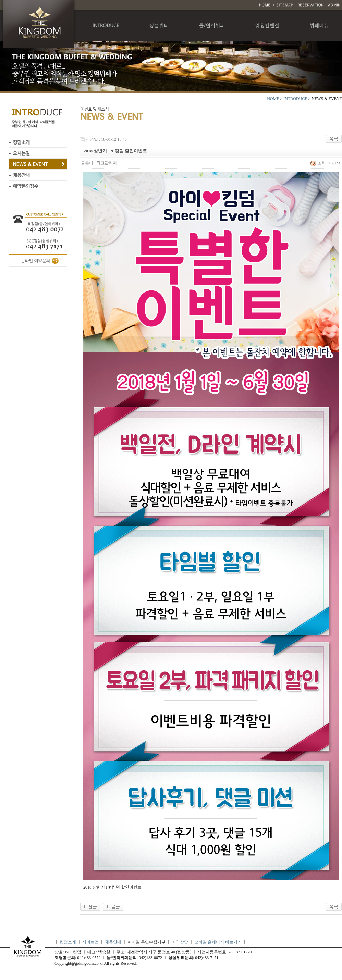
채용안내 (113, 942)
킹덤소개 (68, 942)
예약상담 (180, 942)
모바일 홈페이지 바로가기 (218, 942)
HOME (273, 99)
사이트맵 (90, 942)
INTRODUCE (295, 99)
